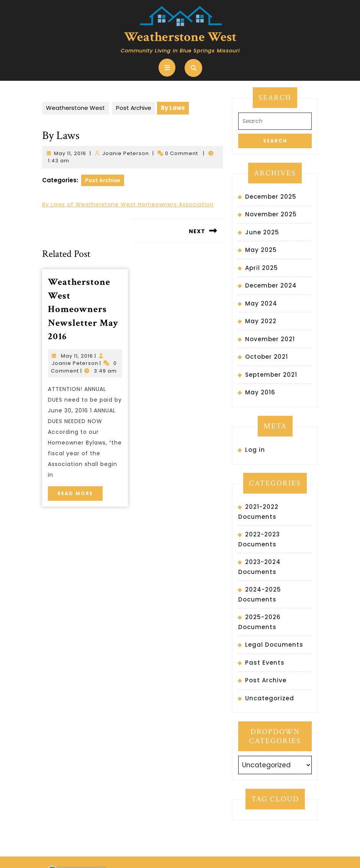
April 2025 (262, 268)
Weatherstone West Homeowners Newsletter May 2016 (83, 309)
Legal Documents (274, 645)
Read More (80, 491)
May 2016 (260, 392)
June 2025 (262, 232)
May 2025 (261, 250)
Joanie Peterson (126, 153)
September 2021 (271, 375)
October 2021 (267, 357)
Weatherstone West (180, 37)
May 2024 (261, 303)
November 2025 (271, 214)
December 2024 (271, 285)
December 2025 (271, 197)
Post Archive (134, 108)
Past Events (265, 663)
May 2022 (261, 321)
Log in (255, 450)
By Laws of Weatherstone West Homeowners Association (128, 204)
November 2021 (270, 339)
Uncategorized (270, 698)
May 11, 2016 (70, 153)
